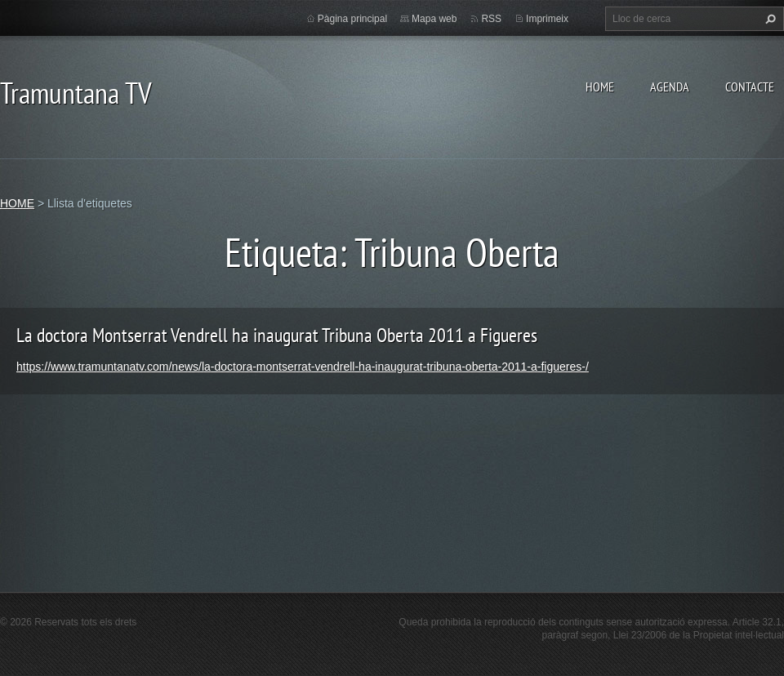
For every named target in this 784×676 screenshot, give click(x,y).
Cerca (768, 19)
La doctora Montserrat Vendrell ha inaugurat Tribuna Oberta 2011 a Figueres (277, 335)
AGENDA (670, 87)
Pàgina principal (352, 19)
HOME (600, 87)
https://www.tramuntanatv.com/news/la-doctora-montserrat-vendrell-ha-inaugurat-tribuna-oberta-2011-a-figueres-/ (303, 367)
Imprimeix (547, 19)
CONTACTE (750, 87)
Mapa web (434, 19)
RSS (491, 19)
